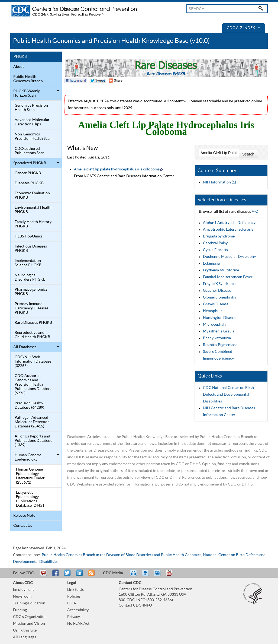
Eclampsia (211, 264)
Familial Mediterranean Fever (228, 277)
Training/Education (29, 603)
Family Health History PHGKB (33, 224)
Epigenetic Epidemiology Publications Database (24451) (31, 499)
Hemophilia (213, 311)
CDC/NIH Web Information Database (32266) (33, 361)
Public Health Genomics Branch (28, 79)
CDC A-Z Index (244, 28)
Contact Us (23, 526)
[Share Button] (115, 81)
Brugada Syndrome (219, 236)
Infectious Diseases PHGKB (31, 249)
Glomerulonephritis (219, 297)
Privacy (74, 617)
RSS (91, 575)
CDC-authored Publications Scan (30, 151)
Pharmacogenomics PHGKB (31, 292)
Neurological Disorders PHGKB (30, 277)
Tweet (68, 575)
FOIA (72, 603)
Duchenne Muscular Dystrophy (229, 257)
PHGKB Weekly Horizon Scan (27, 93)
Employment (23, 590)
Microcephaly (215, 325)
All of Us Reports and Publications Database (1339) (33, 441)
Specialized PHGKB (30, 163)
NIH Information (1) (219, 182)
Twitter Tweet (98, 81)
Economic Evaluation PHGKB (32, 195)
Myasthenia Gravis (219, 331)
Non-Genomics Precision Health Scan (33, 137)
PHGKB (20, 57)
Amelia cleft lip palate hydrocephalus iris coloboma (117, 169)
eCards (159, 575)
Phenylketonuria (217, 338)
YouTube (172, 575)
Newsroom (22, 597)
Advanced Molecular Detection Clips (32, 122)
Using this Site (25, 630)
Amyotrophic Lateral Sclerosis (228, 230)
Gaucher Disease (217, 291)
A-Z (255, 212)
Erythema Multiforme (221, 270)
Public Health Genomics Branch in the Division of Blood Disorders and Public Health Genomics (122, 555)
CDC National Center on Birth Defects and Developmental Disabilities (228, 395)
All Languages (25, 637)
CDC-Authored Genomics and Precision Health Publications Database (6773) (33, 385)
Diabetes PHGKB (29, 183)
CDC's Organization (30, 617)
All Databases (25, 347)
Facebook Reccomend (76, 81)
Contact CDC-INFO (135, 605)
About (19, 67)
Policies (74, 597)
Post (79, 575)
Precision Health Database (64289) (29, 405)
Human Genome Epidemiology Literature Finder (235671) (30, 476)
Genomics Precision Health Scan (31, 108)
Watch (146, 575)
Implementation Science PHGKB (28, 263)
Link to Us (75, 590)
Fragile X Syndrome (219, 284)
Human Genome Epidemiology (28, 457)
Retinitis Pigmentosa (220, 345)
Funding (20, 610)
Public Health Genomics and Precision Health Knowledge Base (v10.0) (111, 41)
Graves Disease (216, 304)
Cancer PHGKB (28, 173)
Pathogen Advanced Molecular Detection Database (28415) (32, 422)
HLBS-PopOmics (29, 236)
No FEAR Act (78, 624)
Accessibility (78, 610)
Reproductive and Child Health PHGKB (32, 335)
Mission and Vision (29, 624)
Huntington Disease (220, 318)
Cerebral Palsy (215, 243)
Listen (134, 575)
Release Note (24, 516)
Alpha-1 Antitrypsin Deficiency (229, 223)
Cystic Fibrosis (215, 250)
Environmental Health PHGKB (33, 210)
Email (43, 575)
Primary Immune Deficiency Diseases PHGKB (31, 308)
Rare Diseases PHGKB (33, 323)
